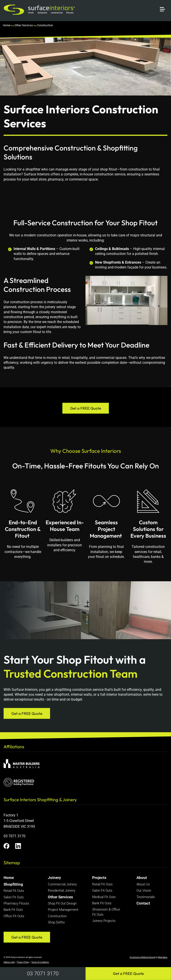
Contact (143, 903)
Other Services (24, 25)
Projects (99, 878)
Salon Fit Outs (14, 897)
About (142, 878)
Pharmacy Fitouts (16, 903)
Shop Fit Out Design (62, 903)
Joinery (54, 878)
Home (7, 25)
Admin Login (9, 962)
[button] (164, 4)
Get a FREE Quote (128, 973)
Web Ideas (163, 957)
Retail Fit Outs (14, 891)
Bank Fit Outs (13, 910)
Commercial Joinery (62, 884)
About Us (143, 884)
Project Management (63, 910)
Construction (45, 25)
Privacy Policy (23, 962)
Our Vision (144, 891)
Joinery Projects (104, 921)
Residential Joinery (62, 891)
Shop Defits (56, 922)
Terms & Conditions (40, 962)
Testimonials (146, 897)
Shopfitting (13, 884)
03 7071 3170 (43, 974)
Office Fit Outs (14, 916)
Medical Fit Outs (104, 897)
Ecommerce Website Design (142, 957)
